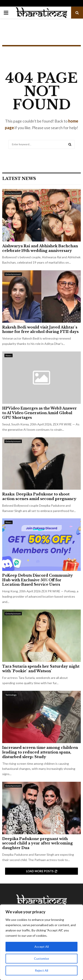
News (8, 355)
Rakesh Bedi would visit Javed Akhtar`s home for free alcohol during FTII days (40, 329)
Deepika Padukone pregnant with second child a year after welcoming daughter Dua (38, 843)
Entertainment (13, 193)
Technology (11, 695)
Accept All (42, 947)
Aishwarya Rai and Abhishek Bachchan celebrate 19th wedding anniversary (40, 248)
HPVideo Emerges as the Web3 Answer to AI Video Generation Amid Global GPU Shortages (40, 413)
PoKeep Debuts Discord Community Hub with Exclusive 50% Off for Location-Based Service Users (38, 580)
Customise (41, 958)
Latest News (19, 179)
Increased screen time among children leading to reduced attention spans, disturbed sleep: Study (40, 752)
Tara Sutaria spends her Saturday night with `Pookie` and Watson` (41, 669)
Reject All (41, 970)
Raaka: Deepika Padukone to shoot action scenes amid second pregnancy (39, 496)
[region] (41, 942)
